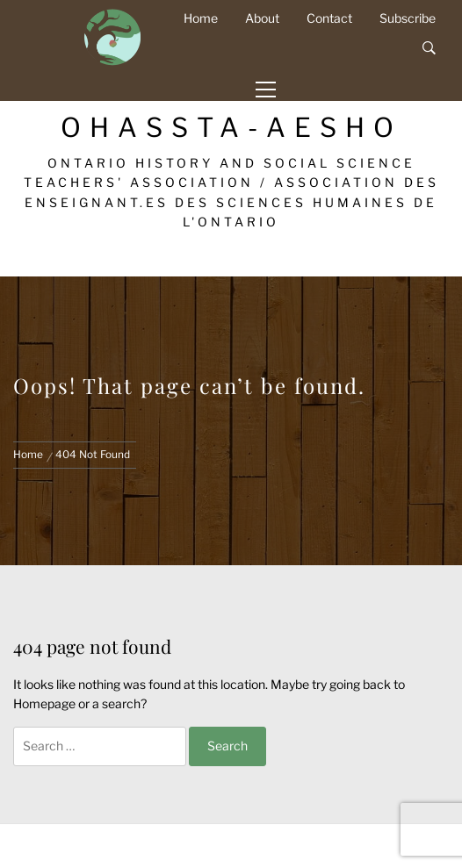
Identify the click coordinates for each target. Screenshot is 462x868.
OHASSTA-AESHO (231, 127)
